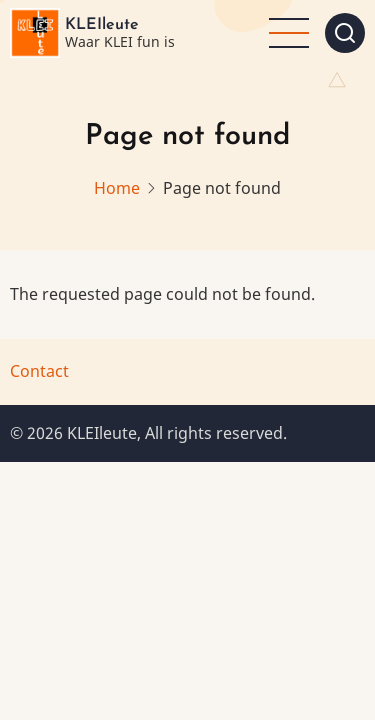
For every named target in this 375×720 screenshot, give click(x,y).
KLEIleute (102, 25)
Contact (39, 371)
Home (117, 188)
